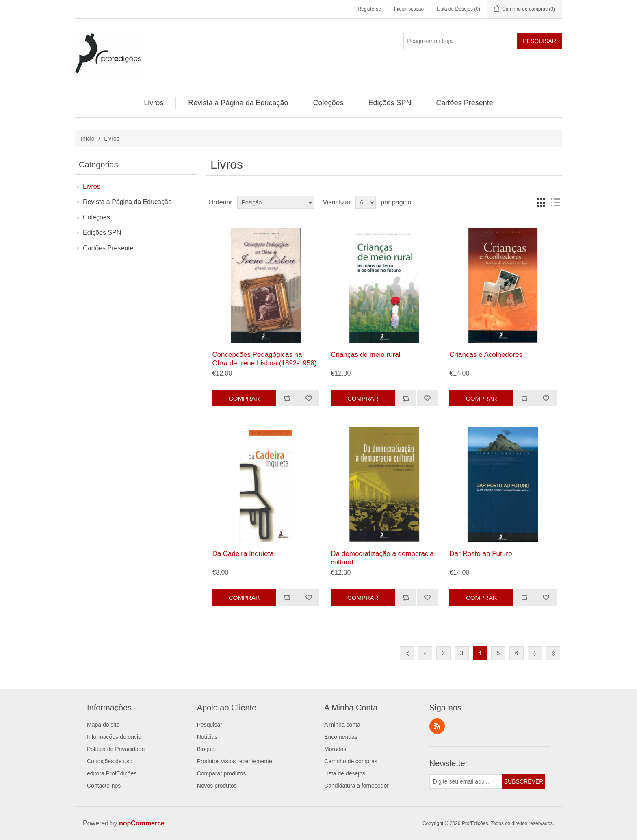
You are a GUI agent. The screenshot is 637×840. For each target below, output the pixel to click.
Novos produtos (217, 786)
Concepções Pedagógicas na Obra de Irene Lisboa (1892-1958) (264, 359)
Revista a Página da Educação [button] (238, 103)
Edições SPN (102, 233)
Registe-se (369, 9)
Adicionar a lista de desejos (309, 398)
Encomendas (341, 737)
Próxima (535, 653)
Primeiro (407, 653)
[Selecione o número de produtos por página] (366, 202)
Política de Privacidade (116, 749)
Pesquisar (539, 41)
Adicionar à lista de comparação (287, 398)
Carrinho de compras (351, 761)
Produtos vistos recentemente (235, 761)
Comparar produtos (222, 773)
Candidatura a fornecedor (356, 786)
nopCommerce (142, 823)
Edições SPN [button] (390, 103)
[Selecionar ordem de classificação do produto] (276, 202)
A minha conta (342, 725)
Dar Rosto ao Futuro (481, 554)
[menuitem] (154, 103)
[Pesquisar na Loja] (460, 41)
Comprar (244, 398)
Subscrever (524, 781)
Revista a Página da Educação (127, 202)
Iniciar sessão (409, 9)
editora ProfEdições (112, 773)
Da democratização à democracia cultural (382, 558)
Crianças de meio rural (365, 355)
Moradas (335, 749)
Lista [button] (555, 202)
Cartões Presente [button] (465, 103)
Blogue (206, 749)
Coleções (96, 217)
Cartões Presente (108, 248)
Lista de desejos (345, 773)
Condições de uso (110, 761)
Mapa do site (103, 725)
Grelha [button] (541, 202)
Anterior (425, 653)
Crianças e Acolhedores (486, 355)
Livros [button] (154, 103)
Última (553, 653)
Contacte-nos (104, 786)
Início (88, 139)
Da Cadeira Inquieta (243, 554)
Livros (92, 186)
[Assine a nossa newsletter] (466, 781)
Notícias (207, 737)
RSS (437, 726)
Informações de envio (114, 737)
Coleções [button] (328, 103)
